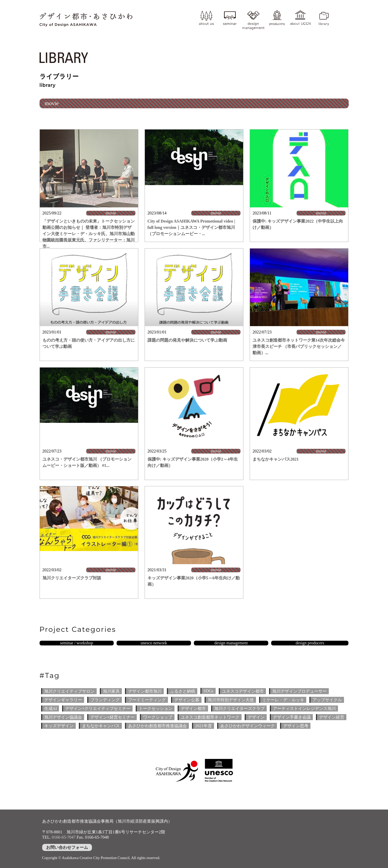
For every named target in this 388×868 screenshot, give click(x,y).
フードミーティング (147, 700)
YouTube (342, 25)
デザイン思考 (296, 726)
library (324, 19)
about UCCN (300, 19)
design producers (310, 643)
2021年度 (204, 726)
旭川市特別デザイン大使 (231, 700)
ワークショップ (158, 717)
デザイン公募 (187, 700)
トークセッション (156, 708)
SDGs (209, 691)
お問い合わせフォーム (67, 847)
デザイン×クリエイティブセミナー (98, 708)
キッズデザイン (59, 726)
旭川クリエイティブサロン (69, 691)
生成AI (51, 708)
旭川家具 (111, 691)
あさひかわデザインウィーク (248, 726)
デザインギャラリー (63, 700)
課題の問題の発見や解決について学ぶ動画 (187, 340)
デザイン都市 (193, 708)
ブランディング (105, 700)
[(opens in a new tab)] (194, 405)
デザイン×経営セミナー (113, 717)
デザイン (256, 717)
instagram (342, 15)
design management (253, 19)
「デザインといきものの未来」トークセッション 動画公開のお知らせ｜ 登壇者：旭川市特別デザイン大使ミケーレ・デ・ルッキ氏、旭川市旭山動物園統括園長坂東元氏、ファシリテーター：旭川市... (89, 234)
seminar (230, 19)
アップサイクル (327, 700)
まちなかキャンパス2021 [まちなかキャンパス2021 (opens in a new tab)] (276, 459)
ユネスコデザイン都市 (243, 691)
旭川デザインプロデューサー (299, 691)
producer (277, 19)
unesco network (154, 643)
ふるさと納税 (183, 691)
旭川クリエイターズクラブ (239, 708)
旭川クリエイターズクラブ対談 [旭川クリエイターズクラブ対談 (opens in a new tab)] (72, 578)
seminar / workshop (76, 643)
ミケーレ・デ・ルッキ (283, 700)
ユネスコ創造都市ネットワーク (210, 717)
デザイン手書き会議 (292, 717)
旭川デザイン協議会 (63, 717)
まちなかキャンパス (101, 726)
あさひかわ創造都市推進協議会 (157, 726)
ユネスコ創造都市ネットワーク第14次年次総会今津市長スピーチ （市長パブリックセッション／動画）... (299, 346)
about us (206, 19)
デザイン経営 (332, 717)
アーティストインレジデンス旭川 (304, 708)
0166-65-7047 (64, 837)
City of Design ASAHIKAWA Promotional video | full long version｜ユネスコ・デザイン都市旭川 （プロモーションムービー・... (191, 227)
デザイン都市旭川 (145, 691)
